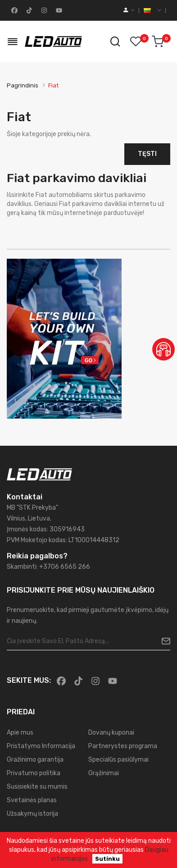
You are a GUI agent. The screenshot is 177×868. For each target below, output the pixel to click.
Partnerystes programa (123, 746)
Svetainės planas (32, 800)
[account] (129, 10)
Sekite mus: (29, 680)
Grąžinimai (104, 773)
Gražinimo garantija (35, 760)
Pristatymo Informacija (41, 746)
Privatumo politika (34, 773)
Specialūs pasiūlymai (118, 760)
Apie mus (20, 733)
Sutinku (107, 859)
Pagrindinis (23, 85)
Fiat (53, 85)
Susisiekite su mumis (37, 787)
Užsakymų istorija (32, 814)
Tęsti (147, 154)
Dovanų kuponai (111, 733)
